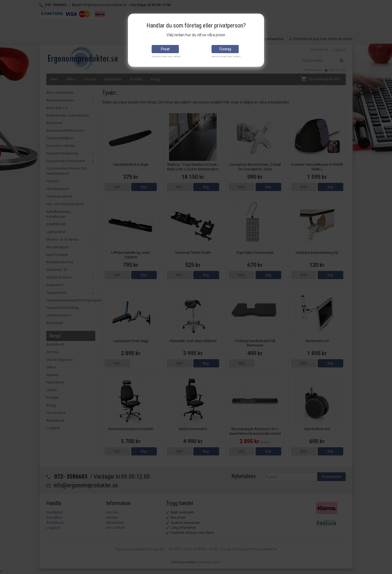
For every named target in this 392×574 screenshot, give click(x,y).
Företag (225, 49)
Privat (165, 49)
